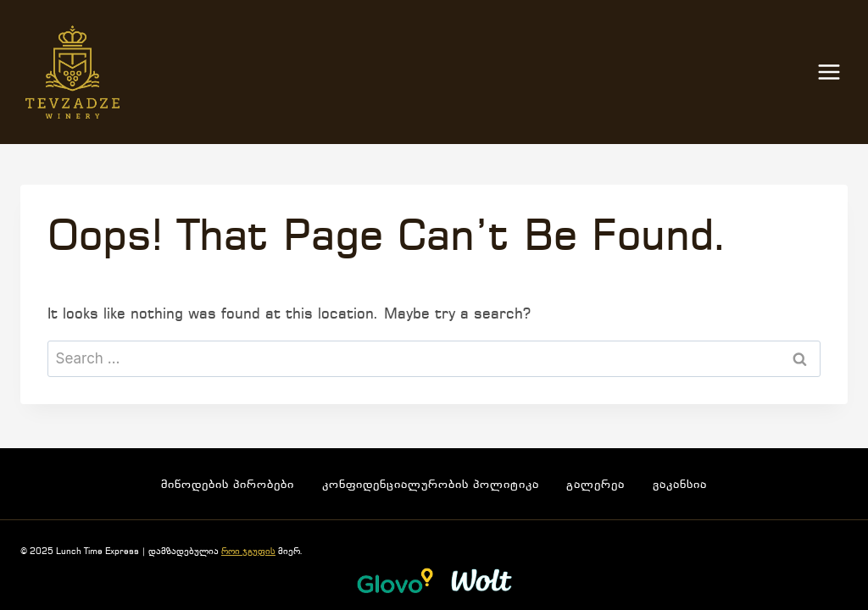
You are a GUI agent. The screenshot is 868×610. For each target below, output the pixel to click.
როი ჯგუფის (248, 552)
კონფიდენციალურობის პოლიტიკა (431, 485)
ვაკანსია (680, 485)
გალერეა (595, 485)
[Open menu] (837, 72)
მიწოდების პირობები (228, 485)
